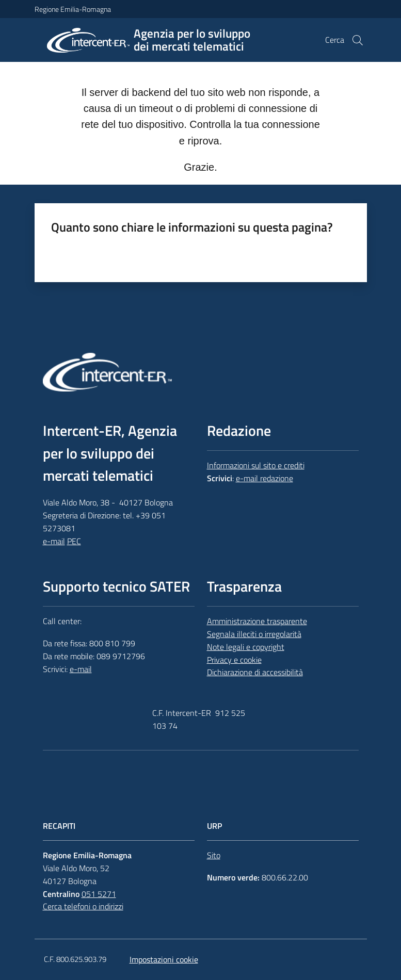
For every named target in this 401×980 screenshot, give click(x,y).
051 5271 (99, 894)
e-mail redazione (264, 478)
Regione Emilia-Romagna (73, 9)
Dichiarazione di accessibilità (255, 672)
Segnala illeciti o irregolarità (254, 634)
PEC (74, 541)
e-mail (54, 541)
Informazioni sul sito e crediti (256, 465)
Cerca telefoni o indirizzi (83, 906)
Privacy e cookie (234, 660)
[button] (358, 40)
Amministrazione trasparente (257, 621)
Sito (214, 855)
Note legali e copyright (246, 647)
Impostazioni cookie (164, 959)
